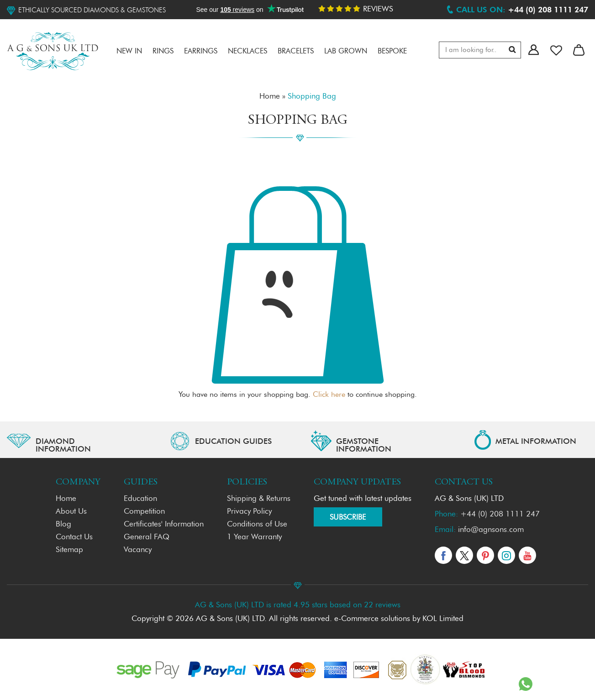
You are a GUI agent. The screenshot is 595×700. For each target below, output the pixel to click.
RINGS (163, 52)
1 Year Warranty (254, 537)
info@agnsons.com (491, 530)
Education (140, 499)
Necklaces (247, 52)
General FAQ (147, 537)
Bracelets (296, 52)
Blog (63, 524)
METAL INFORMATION (536, 442)
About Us (71, 512)
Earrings (201, 52)
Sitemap (69, 550)
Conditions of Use (257, 524)
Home (270, 97)
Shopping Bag (312, 97)
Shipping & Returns (259, 499)
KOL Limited (443, 619)
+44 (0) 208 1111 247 (500, 514)
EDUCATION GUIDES (233, 442)
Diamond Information (63, 446)
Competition (144, 512)
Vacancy (138, 550)
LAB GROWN (346, 52)
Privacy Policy (249, 512)
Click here (329, 395)
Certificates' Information (164, 524)
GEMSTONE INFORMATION (364, 446)
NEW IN (129, 52)
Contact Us (74, 537)
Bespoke (392, 52)
